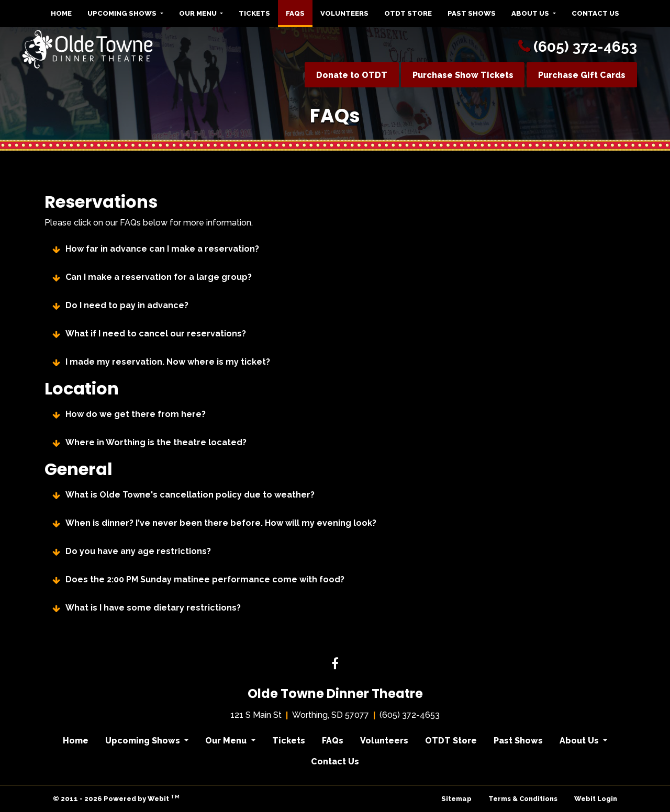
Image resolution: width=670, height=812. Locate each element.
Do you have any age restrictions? (138, 551)
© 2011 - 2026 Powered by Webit (116, 798)
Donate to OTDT (352, 75)
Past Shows (472, 13)
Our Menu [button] (199, 13)
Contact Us (595, 13)
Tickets (254, 13)
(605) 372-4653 (585, 47)
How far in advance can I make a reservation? (162, 249)
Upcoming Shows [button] (123, 13)
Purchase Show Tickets (463, 75)
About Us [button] (531, 13)
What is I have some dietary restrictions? (153, 608)
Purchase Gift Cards (582, 75)
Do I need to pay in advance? (127, 306)
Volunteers (344, 13)
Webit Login (596, 799)
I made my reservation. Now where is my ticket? (168, 362)
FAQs (299, 10)
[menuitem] (61, 14)
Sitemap (456, 799)
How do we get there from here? (136, 414)
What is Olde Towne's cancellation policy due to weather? (190, 495)
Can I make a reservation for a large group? (159, 277)
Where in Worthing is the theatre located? (156, 443)
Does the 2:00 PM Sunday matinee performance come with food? (205, 580)
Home (61, 13)
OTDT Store (408, 13)
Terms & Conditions (523, 799)
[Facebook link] (335, 664)
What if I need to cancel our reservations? (156, 334)
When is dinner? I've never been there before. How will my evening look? (221, 523)
